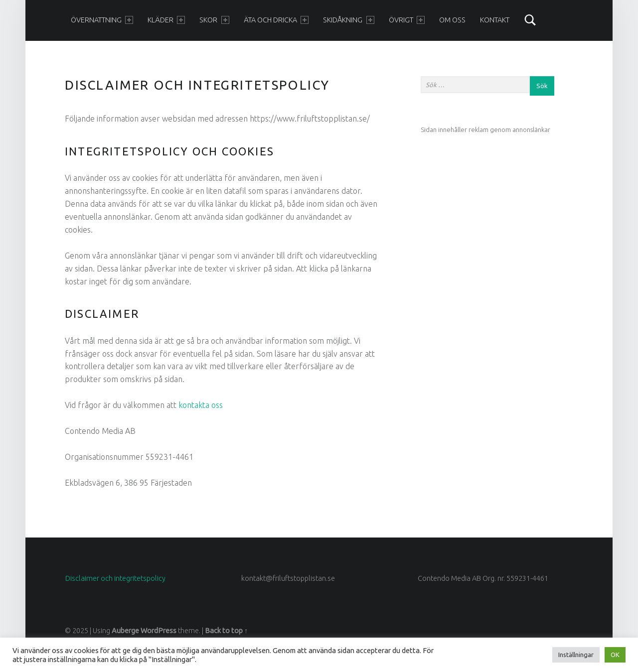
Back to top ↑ (226, 631)
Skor (214, 20)
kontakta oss (201, 405)
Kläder (166, 20)
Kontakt (495, 20)
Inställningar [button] (576, 655)
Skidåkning (348, 20)
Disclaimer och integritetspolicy (115, 578)
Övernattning (102, 20)
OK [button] (615, 655)
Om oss (452, 20)
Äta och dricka (276, 20)
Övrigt (407, 20)
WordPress (159, 631)
